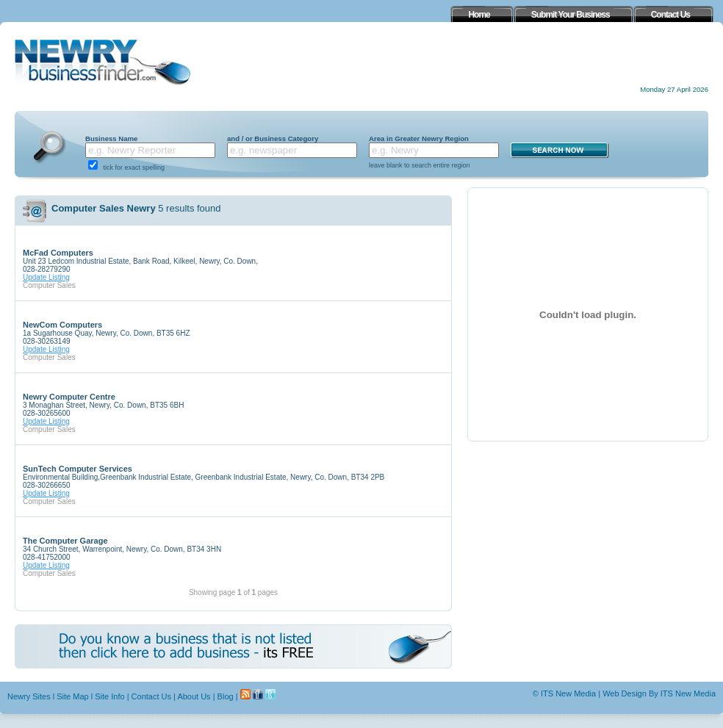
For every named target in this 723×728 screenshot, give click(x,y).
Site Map (72, 696)
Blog (226, 696)
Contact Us (151, 696)
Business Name (111, 138)
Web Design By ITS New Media (659, 693)
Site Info (109, 696)
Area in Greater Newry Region (419, 138)
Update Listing (46, 277)
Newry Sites (29, 696)
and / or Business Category (273, 138)
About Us (194, 696)
